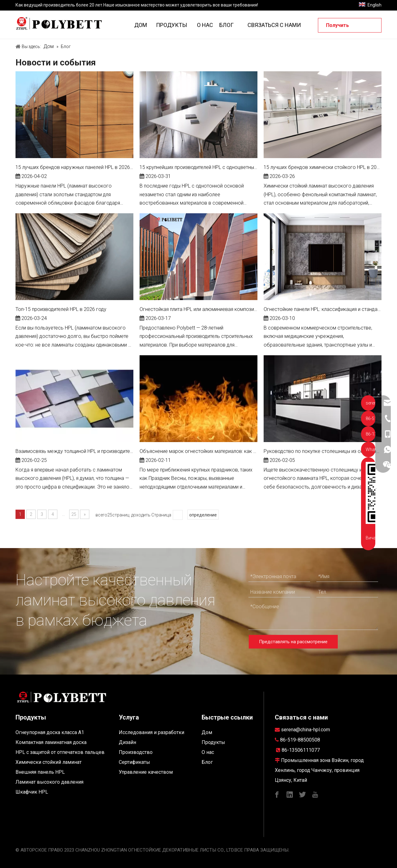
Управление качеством (146, 772)
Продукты (213, 742)
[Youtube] (315, 794)
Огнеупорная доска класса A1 (50, 732)
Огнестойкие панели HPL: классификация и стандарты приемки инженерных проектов (323, 309)
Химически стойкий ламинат (49, 762)
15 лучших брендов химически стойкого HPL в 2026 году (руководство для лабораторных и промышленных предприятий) (323, 167)
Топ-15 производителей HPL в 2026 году (61, 309)
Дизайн (127, 742)
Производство (136, 752)
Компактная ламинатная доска (51, 742)
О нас (208, 752)
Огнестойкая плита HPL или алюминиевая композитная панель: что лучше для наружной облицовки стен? (198, 309)
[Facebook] (277, 794)
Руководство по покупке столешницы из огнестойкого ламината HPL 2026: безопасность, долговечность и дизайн (323, 451)
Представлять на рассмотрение (293, 642)
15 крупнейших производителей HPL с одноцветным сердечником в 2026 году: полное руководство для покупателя (198, 167)
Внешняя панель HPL (40, 772)
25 (74, 514)
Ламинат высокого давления (49, 782)
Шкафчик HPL (32, 792)
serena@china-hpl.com (306, 730)
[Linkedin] (290, 794)
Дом (207, 732)
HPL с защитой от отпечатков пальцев (60, 752)
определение (203, 515)
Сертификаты (134, 762)
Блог (207, 762)
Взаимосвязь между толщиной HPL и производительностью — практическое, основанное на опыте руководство (74, 451)
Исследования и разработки (152, 732)
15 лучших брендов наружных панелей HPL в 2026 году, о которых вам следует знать (74, 167)
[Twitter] (302, 794)
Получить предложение (343, 27)
